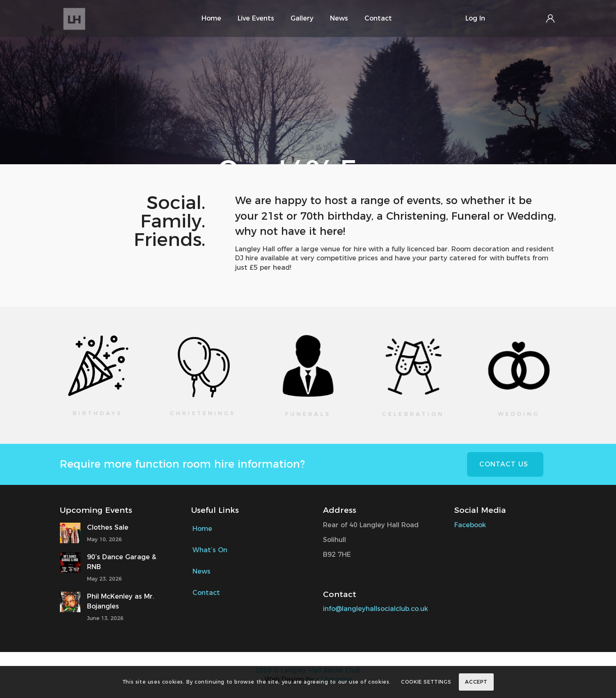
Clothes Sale (108, 527)
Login (550, 18)
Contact (206, 593)
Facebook (471, 525)
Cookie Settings (426, 682)
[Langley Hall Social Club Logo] (95, 18)
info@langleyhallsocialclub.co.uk (376, 609)
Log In (475, 18)
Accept (476, 682)
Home (202, 529)
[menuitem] (211, 18)
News (202, 571)
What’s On (210, 550)
